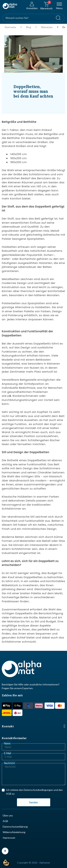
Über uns (8, 815)
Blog (29, 27)
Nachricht (10, 763)
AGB (5, 821)
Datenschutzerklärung (15, 827)
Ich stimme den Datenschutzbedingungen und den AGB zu (34, 792)
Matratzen (47, 27)
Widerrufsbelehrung (14, 832)
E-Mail (8, 753)
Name (7, 743)
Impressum (9, 838)
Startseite (10, 27)
